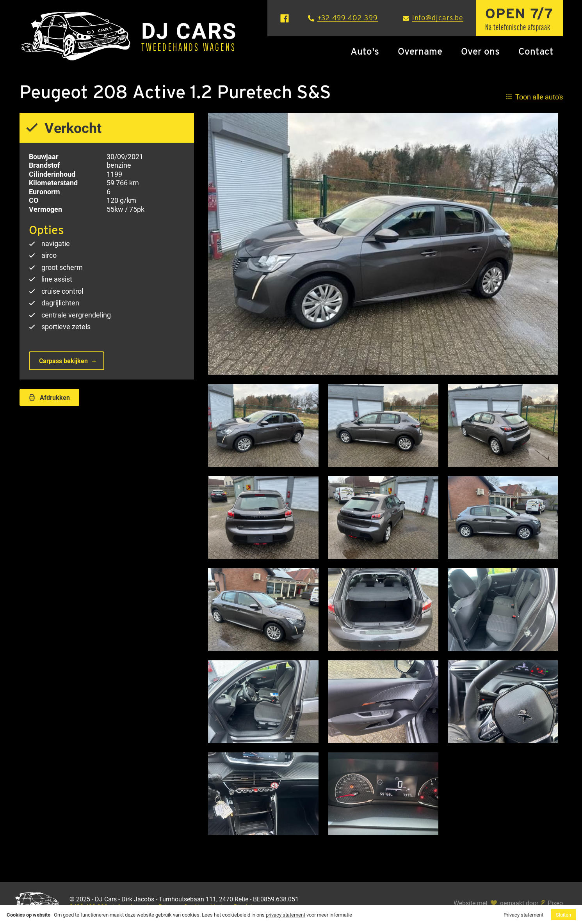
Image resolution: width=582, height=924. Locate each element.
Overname (420, 51)
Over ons (480, 51)
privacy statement (286, 915)
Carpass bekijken (63, 361)
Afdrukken (49, 397)
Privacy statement (523, 915)
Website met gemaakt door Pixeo (508, 903)
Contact (536, 51)
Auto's (365, 51)
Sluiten (563, 915)
